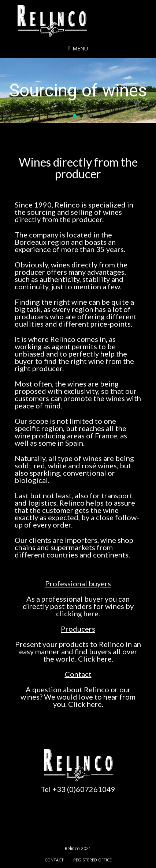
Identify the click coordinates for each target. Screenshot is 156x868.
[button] (75, 116)
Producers (78, 629)
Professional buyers (78, 583)
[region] (78, 91)
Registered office (92, 860)
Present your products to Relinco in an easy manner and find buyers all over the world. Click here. (78, 651)
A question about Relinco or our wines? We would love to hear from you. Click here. (78, 697)
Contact (78, 674)
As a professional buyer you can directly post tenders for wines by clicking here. (78, 606)
